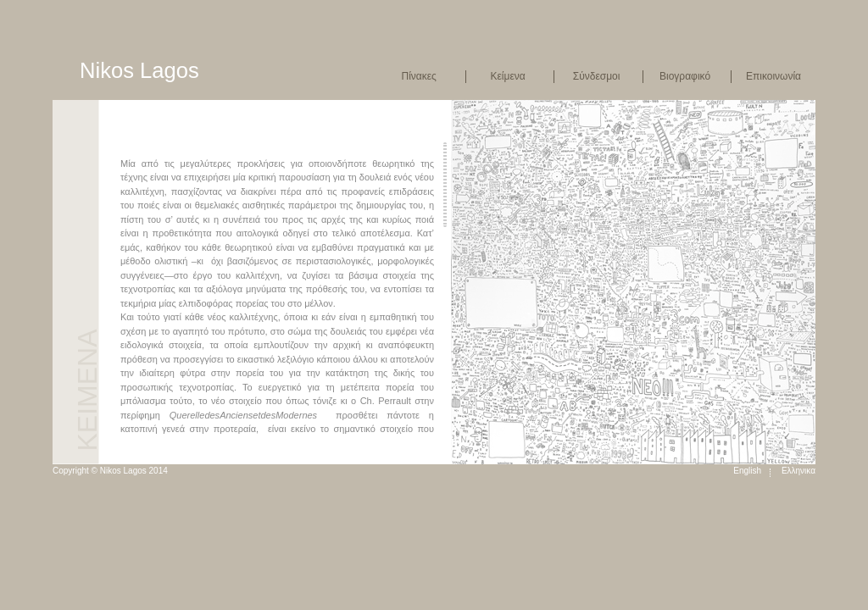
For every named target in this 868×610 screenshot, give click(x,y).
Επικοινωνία (773, 76)
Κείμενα (508, 76)
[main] (286, 288)
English (747, 471)
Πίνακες (418, 76)
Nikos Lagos (139, 70)
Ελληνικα (798, 471)
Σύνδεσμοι (597, 76)
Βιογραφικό (685, 76)
